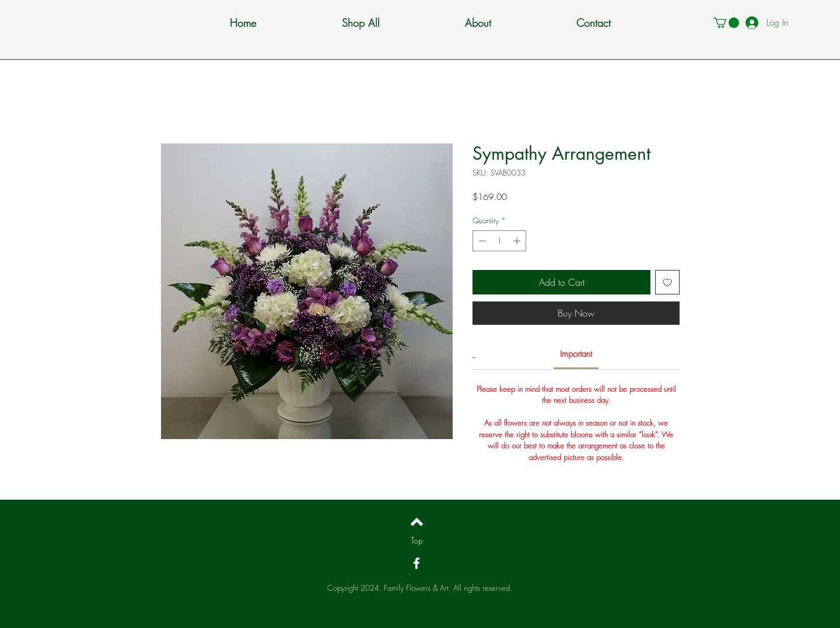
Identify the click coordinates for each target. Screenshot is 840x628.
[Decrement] (481, 241)
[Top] (417, 541)
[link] (576, 354)
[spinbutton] (500, 241)
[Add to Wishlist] (667, 282)
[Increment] (518, 241)
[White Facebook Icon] (416, 563)
